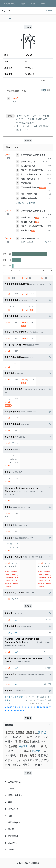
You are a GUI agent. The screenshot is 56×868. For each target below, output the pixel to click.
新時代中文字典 (28, 166)
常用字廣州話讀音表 (30, 187)
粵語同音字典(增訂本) (31, 179)
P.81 (47, 191)
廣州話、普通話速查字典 (32, 170)
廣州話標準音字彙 (29, 194)
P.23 (49, 242)
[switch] (44, 90)
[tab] (10, 19)
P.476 (48, 684)
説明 (49, 90)
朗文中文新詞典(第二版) (32, 175)
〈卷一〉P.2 (13, 544)
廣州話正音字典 (28, 162)
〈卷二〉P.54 (13, 547)
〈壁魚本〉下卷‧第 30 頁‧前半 (39, 697)
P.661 (49, 668)
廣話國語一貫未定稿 (30, 239)
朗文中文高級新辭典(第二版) (34, 155)
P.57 (16, 599)
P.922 (49, 652)
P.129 (49, 620)
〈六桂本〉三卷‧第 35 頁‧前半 (39, 700)
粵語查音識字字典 (29, 198)
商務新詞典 (26, 183)
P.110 (16, 443)
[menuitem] (28, 782)
